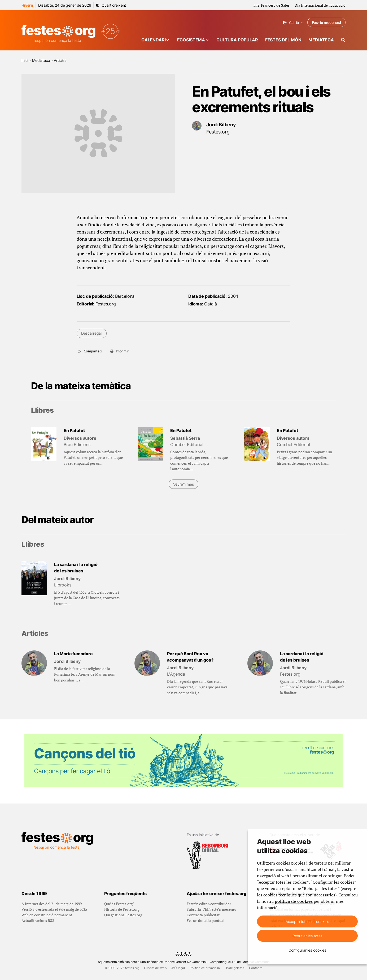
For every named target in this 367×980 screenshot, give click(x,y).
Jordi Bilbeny (221, 125)
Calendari (154, 40)
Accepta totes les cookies (307, 921)
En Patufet (74, 430)
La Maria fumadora (73, 654)
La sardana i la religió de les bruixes (76, 568)
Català (293, 23)
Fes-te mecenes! (326, 22)
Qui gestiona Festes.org (123, 915)
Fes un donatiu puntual (206, 920)
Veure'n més (183, 484)
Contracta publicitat (203, 915)
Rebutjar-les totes (307, 936)
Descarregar (92, 333)
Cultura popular (237, 40)
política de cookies (294, 901)
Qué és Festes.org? (119, 904)
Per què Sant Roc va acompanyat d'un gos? (190, 657)
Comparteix (93, 351)
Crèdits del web (155, 968)
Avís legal (178, 968)
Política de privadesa (205, 968)
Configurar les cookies (307, 950)
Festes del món (283, 40)
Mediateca (321, 40)
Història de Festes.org (122, 909)
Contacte (256, 968)
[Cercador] (343, 40)
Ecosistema (191, 40)
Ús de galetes (234, 968)
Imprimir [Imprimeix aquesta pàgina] (122, 351)
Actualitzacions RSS (38, 920)
